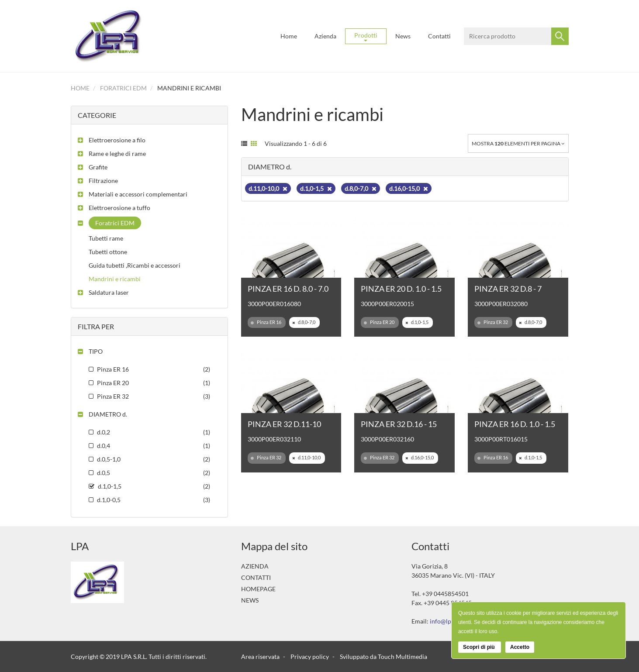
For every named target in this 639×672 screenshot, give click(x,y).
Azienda (325, 36)
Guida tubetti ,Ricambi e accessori (135, 265)
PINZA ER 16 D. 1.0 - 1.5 (515, 424)
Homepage (258, 589)
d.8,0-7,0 (361, 188)
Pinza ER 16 (266, 322)
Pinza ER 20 (379, 322)
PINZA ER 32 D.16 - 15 (399, 424)
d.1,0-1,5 (316, 188)
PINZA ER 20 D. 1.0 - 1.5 (401, 289)
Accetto (520, 647)
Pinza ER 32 (493, 322)
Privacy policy (310, 656)
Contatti (439, 36)
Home (289, 36)
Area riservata (260, 656)
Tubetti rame (106, 238)
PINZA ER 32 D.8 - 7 (508, 289)
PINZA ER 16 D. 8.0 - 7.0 (288, 289)
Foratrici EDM (123, 88)
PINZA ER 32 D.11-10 (284, 424)
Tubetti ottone (108, 252)
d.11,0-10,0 (268, 188)
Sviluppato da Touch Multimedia (383, 656)
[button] (112, 140)
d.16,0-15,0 (409, 188)
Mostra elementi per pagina (518, 143)
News (403, 36)
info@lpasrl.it (448, 621)
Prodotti (366, 36)
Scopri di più (480, 647)
